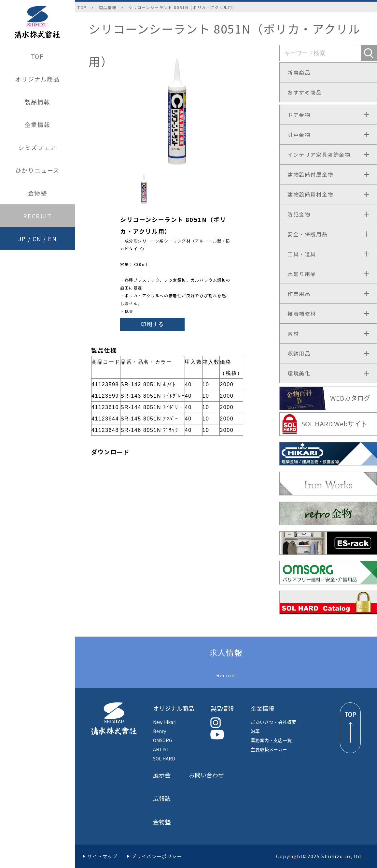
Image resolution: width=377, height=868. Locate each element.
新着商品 (299, 72)
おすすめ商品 (305, 92)
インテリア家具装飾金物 (319, 154)
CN (37, 239)
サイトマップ (103, 856)
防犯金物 (299, 214)
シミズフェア (37, 147)
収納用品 (299, 353)
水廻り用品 (302, 274)
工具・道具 (302, 254)
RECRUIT (37, 216)
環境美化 (299, 373)
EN (52, 239)
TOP (38, 56)
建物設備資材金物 (310, 194)
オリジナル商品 (37, 79)
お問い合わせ (206, 775)
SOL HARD (164, 758)
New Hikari (165, 722)
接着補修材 (302, 314)
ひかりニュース (37, 170)
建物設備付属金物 (310, 174)
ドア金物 (299, 115)
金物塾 (38, 193)
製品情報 (37, 102)
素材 (293, 333)
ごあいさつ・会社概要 (273, 722)
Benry (160, 731)
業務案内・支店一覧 (271, 740)
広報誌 (162, 798)
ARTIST (161, 749)
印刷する (152, 324)
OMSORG (163, 740)
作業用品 (299, 294)
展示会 (162, 775)
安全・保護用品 (307, 234)
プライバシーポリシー (157, 856)
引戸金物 (299, 135)
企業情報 (37, 125)
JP (22, 239)
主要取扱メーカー (269, 749)
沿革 (255, 731)
